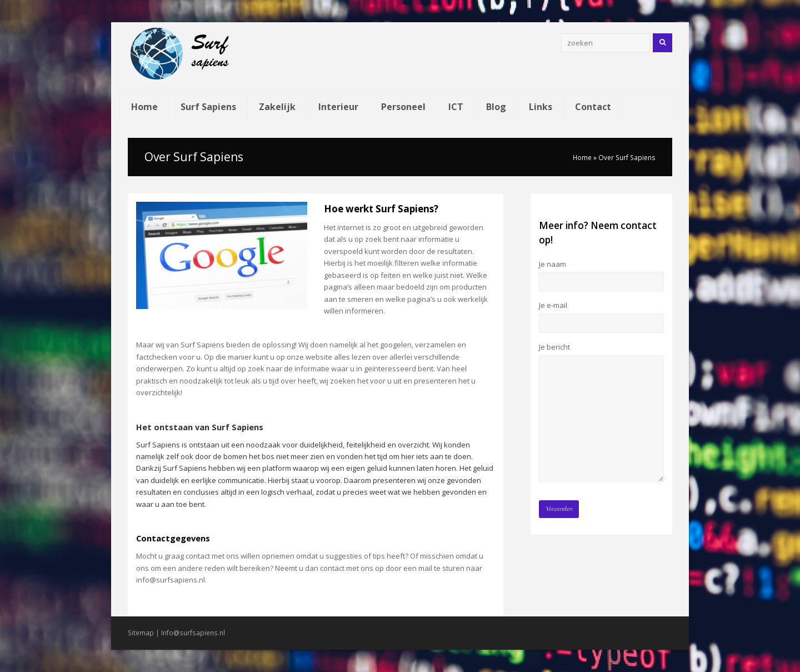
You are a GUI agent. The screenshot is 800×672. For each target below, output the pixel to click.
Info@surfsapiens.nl (193, 633)
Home (582, 157)
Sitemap (141, 633)
